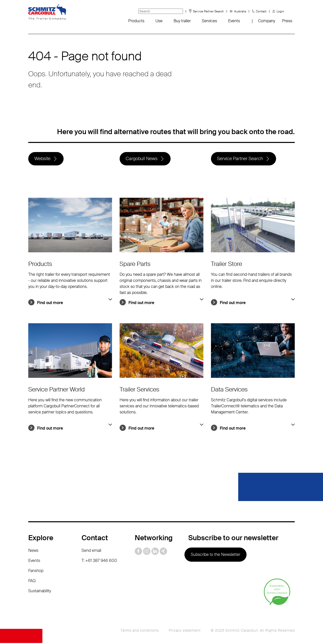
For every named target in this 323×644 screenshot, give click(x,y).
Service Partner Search (208, 11)
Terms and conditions (140, 631)
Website (43, 159)
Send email (91, 551)
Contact (261, 11)
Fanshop (36, 572)
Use (159, 21)
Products (136, 21)
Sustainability (40, 592)
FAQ (32, 582)
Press (287, 21)
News (33, 551)
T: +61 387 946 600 (99, 562)
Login (280, 11)
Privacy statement (185, 631)
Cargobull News (142, 159)
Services (209, 21)
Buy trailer (182, 21)
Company (267, 21)
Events (234, 21)
